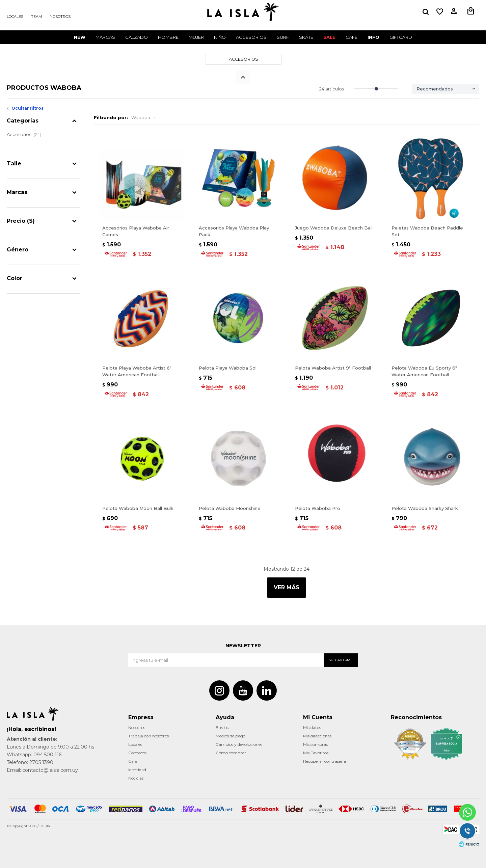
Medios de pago (231, 736)
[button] (426, 12)
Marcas (105, 37)
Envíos (222, 727)
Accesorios (251, 37)
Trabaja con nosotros (148, 736)
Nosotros (60, 17)
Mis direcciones (317, 736)
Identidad (137, 770)
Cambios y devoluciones (239, 744)
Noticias (136, 778)
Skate (306, 37)
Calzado (137, 37)
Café (133, 761)
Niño (220, 37)
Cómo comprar (231, 753)
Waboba (141, 117)
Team (36, 17)
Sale (329, 37)
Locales (15, 17)
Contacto (137, 753)
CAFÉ (352, 37)
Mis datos (312, 727)
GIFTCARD (401, 37)
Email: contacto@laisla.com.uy (42, 770)
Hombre (168, 37)
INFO (373, 37)
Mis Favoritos (316, 753)
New (80, 37)
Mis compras (315, 744)
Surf (283, 37)
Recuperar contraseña (325, 761)
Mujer (196, 37)
